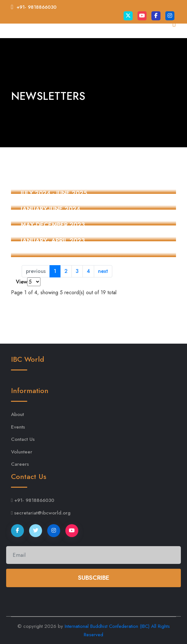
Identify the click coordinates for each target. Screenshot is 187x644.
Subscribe (94, 578)
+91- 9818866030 (37, 7)
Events (18, 427)
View (22, 282)
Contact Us (23, 439)
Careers (20, 464)
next (103, 271)
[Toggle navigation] (167, 43)
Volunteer (22, 452)
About (17, 414)
